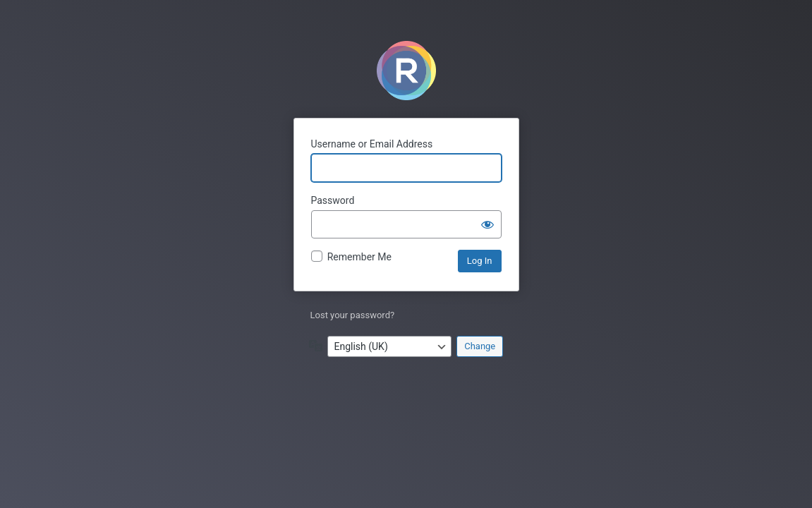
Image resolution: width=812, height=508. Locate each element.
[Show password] (487, 224)
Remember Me (359, 257)
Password (333, 200)
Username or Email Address (372, 144)
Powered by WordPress (406, 71)
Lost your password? (353, 315)
